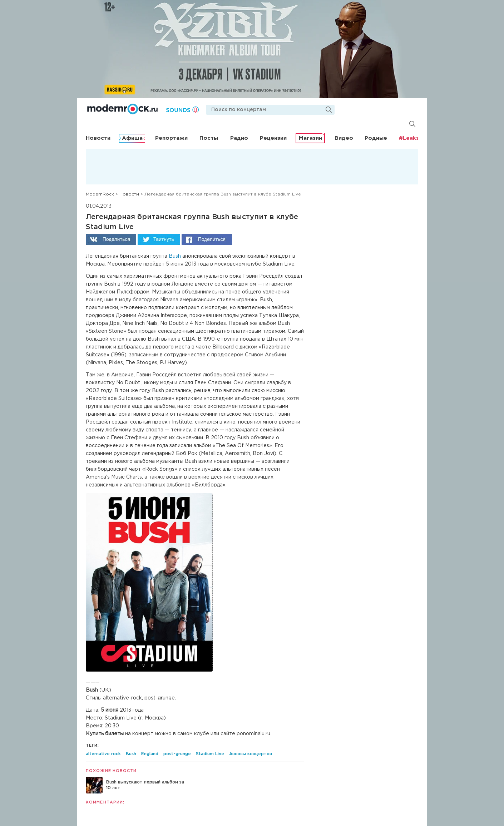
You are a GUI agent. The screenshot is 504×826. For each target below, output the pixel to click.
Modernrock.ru (122, 109)
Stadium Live (210, 754)
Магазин (310, 138)
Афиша (132, 138)
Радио (239, 138)
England (150, 754)
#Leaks (409, 138)
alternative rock (103, 754)
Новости (98, 138)
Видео (344, 138)
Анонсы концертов (251, 754)
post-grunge (177, 754)
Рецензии (273, 138)
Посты (209, 138)
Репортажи (171, 138)
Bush (175, 256)
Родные (376, 138)
